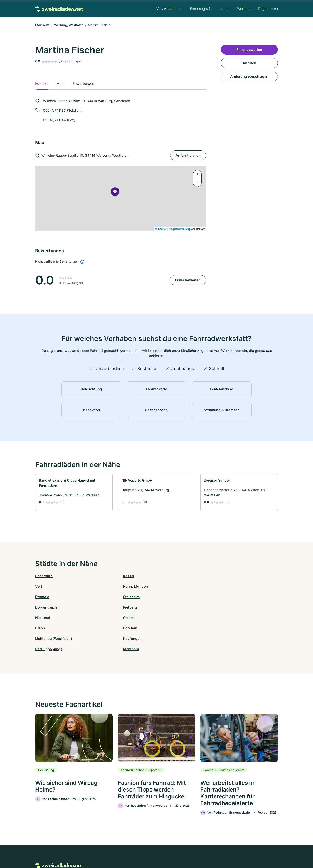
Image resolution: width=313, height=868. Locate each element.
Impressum (211, 849)
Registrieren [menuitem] (268, 9)
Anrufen (249, 63)
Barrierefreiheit (144, 849)
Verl (160, 576)
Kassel (101, 576)
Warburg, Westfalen (69, 25)
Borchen (224, 597)
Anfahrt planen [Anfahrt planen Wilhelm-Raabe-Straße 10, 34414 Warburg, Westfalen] (188, 155)
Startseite (42, 25)
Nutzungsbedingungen (174, 849)
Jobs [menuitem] (224, 9)
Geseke (102, 597)
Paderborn (44, 576)
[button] (115, 193)
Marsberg (225, 607)
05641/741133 (54, 110)
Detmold (42, 586)
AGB (197, 849)
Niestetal (43, 597)
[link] (74, 492)
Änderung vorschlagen (249, 76)
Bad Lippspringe (170, 607)
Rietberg (224, 586)
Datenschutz (121, 849)
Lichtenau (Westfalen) (54, 607)
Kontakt (103, 849)
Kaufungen (105, 607)
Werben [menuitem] (243, 9)
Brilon (161, 597)
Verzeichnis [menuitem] (166, 9)
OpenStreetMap (181, 229)
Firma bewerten (188, 280)
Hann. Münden (230, 576)
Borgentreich (167, 586)
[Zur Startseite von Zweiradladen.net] (59, 9)
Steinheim (104, 586)
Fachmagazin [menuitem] (201, 9)
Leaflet (161, 229)
